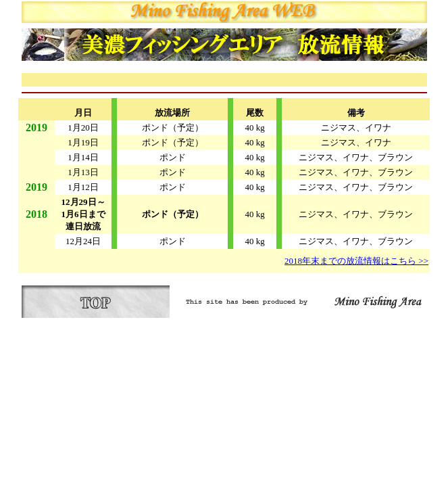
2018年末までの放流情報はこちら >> (356, 261)
